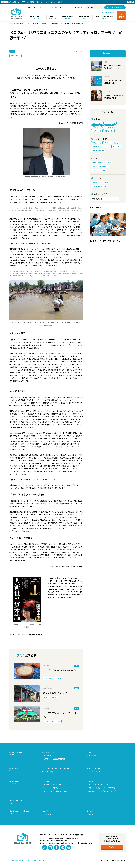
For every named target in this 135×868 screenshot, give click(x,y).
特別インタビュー (27, 24)
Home (11, 24)
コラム (17, 24)
